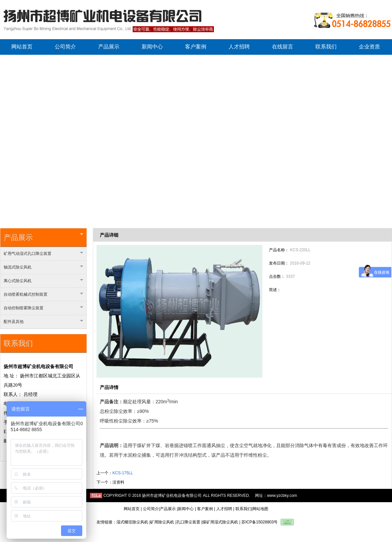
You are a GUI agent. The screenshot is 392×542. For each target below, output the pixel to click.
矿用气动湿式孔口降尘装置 (43, 254)
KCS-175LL (123, 473)
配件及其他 (43, 322)
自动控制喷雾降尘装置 (43, 308)
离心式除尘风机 (43, 281)
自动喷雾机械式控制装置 (43, 294)
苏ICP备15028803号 (260, 522)
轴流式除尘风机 (43, 267)
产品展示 (43, 237)
